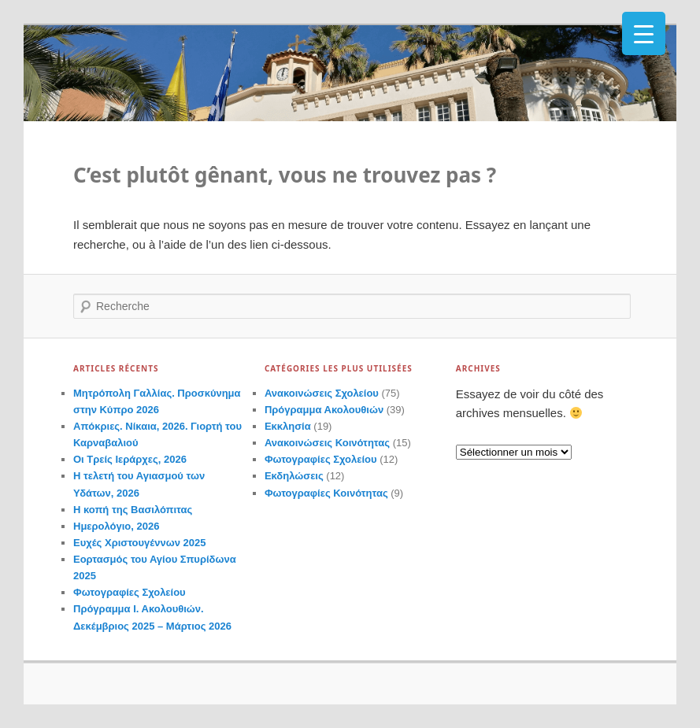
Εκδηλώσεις (294, 476)
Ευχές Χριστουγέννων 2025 (139, 543)
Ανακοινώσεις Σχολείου (322, 393)
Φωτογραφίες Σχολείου (130, 592)
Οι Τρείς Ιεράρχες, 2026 (130, 459)
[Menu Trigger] (644, 33)
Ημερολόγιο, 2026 (116, 526)
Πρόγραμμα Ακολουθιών (324, 410)
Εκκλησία (288, 426)
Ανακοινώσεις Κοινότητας (327, 443)
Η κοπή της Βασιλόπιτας (133, 510)
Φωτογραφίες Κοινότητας (326, 493)
